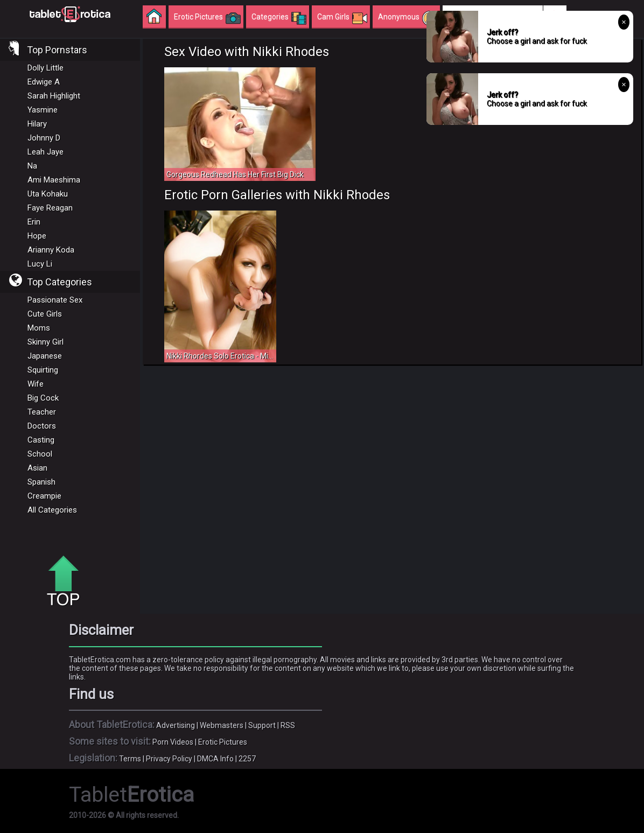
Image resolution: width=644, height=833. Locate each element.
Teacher (42, 412)
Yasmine (43, 110)
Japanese (45, 356)
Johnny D (44, 138)
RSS (288, 725)
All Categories (52, 510)
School (40, 454)
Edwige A (44, 82)
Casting (41, 440)
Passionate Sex (55, 300)
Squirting (43, 370)
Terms (130, 759)
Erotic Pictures (223, 742)
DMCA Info (215, 759)
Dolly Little (45, 68)
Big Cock (43, 398)
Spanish (41, 482)
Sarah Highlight (54, 96)
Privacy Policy (169, 759)
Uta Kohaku (48, 194)
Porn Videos (173, 742)
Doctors (42, 426)
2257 (247, 759)
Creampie (44, 496)
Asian (37, 468)
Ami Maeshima (54, 180)
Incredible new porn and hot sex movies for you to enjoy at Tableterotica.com (70, 13)
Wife (36, 384)
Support (262, 725)
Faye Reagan (50, 208)
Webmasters (222, 725)
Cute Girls (45, 314)
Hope (37, 236)
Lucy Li (40, 264)
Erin (34, 222)
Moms (39, 328)
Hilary (37, 124)
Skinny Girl (45, 342)
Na (32, 166)
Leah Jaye (45, 152)
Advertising (176, 725)
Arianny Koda (51, 250)
